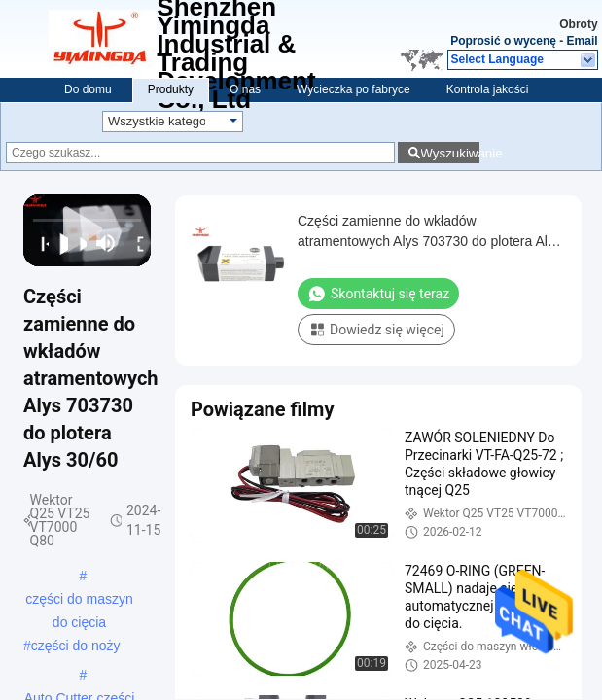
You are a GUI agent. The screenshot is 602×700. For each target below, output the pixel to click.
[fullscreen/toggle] (135, 243)
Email (583, 41)
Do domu (88, 89)
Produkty (171, 89)
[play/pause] (58, 243)
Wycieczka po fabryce (354, 89)
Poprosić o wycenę (503, 41)
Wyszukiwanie (450, 153)
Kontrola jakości (488, 89)
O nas (245, 89)
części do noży (76, 646)
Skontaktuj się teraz (378, 294)
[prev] (39, 243)
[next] (78, 243)
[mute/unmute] (106, 243)
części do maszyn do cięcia (79, 601)
